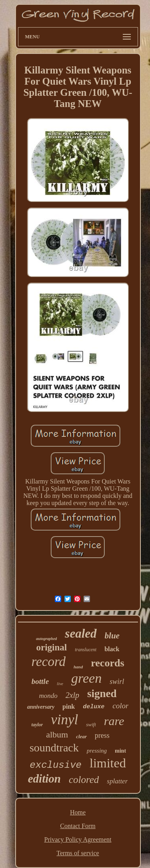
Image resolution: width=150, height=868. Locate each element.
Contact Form (78, 826)
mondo (48, 696)
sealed (81, 633)
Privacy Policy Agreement (78, 839)
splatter (117, 781)
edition (44, 779)
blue (112, 636)
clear (81, 736)
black (112, 649)
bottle (40, 681)
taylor (37, 725)
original (51, 647)
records (107, 663)
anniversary (41, 707)
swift (91, 724)
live (60, 684)
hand (78, 667)
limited (108, 763)
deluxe (94, 707)
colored (84, 780)
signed (102, 694)
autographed (46, 639)
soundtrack (54, 748)
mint (120, 751)
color (120, 706)
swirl (117, 682)
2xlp (72, 695)
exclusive (56, 765)
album (57, 734)
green (86, 678)
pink (69, 706)
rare (114, 721)
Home (78, 812)
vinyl (64, 720)
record (48, 662)
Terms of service (78, 853)
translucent (86, 650)
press (102, 735)
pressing (97, 751)
